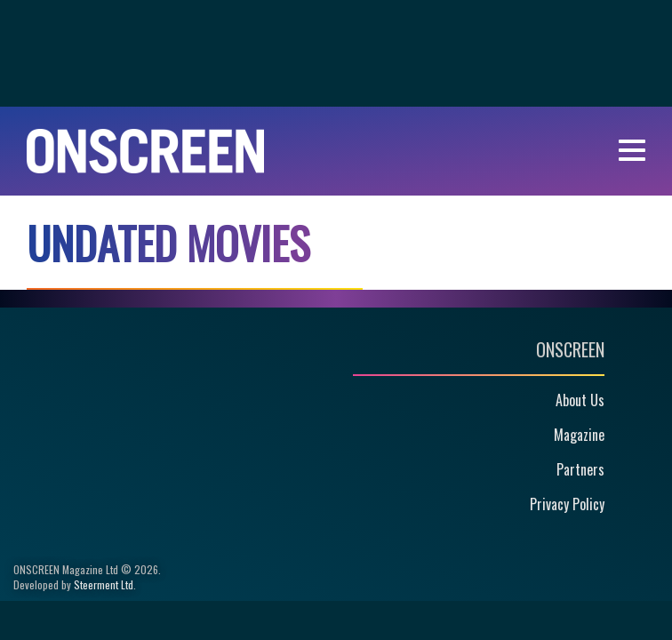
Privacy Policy (567, 504)
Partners (580, 469)
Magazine (579, 435)
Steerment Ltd (104, 584)
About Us (580, 400)
